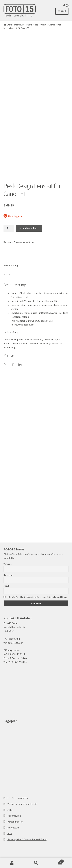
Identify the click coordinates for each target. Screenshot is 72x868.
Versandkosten (15, 822)
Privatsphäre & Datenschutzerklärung (27, 839)
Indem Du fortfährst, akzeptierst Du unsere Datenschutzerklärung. (35, 597)
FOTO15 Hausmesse (18, 798)
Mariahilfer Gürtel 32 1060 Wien (14, 627)
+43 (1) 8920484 (12, 639)
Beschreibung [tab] (11, 265)
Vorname (8, 564)
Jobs (10, 810)
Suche (36, 863)
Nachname (8, 575)
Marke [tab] (7, 274)
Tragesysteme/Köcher (45, 25)
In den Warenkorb (29, 228)
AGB (10, 833)
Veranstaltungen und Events (22, 804)
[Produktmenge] (9, 228)
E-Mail (6, 586)
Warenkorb (56, 861)
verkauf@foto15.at (13, 643)
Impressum (13, 828)
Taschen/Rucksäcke (23, 25)
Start (9, 25)
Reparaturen (14, 816)
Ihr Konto (12, 863)
